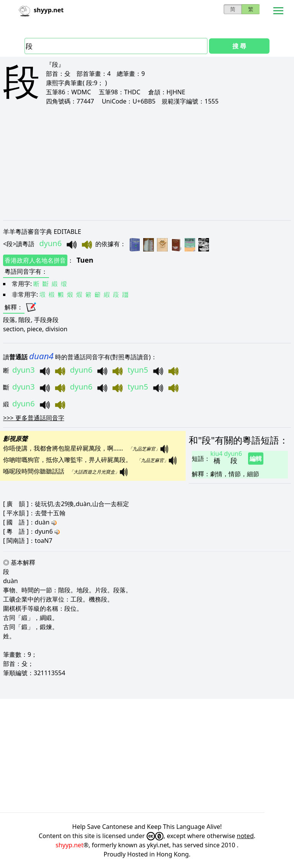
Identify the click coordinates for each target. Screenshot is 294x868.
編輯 (256, 459)
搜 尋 (239, 46)
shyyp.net (69, 845)
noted (245, 836)
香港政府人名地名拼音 (35, 260)
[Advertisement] (147, 163)
